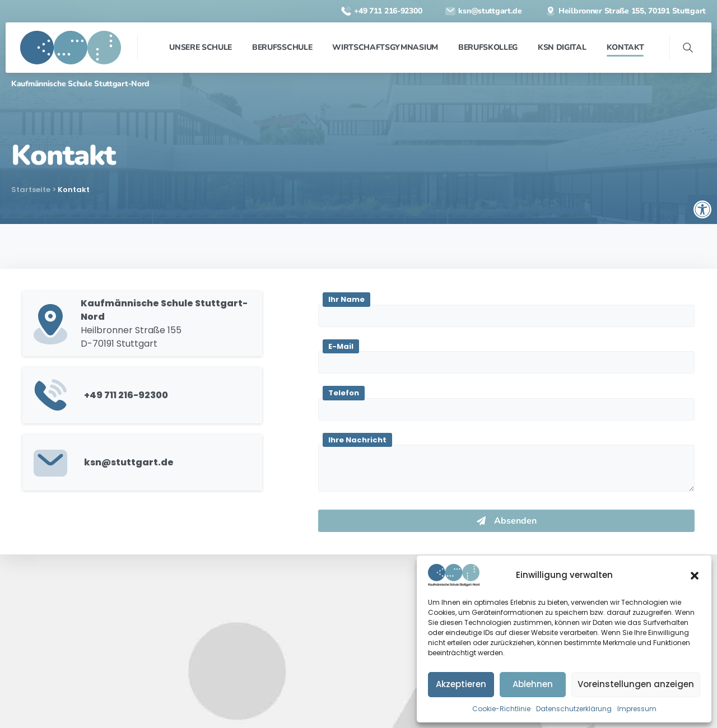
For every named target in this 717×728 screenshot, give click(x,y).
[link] (702, 209)
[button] (695, 575)
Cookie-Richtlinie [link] (501, 709)
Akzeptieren (461, 684)
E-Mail (341, 346)
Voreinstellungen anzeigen (636, 684)
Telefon (344, 393)
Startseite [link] (31, 190)
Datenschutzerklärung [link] (574, 709)
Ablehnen (533, 684)
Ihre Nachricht (357, 440)
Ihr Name (346, 299)
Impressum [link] (637, 709)
